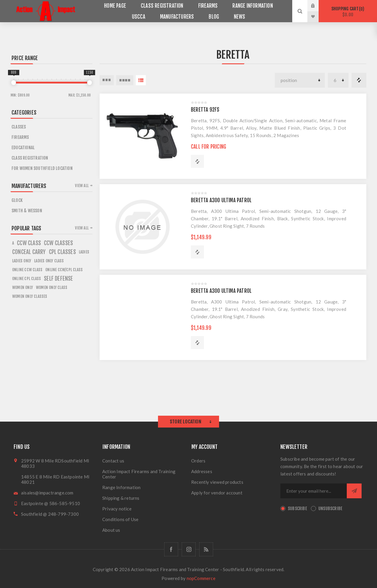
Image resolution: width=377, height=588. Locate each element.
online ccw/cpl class (64, 270)
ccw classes (58, 243)
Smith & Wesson (27, 211)
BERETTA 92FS (205, 110)
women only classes (30, 296)
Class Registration (30, 158)
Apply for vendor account (217, 493)
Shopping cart (348, 12)
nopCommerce (201, 578)
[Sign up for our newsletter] (314, 491)
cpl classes (62, 252)
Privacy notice (117, 509)
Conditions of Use (120, 519)
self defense (58, 279)
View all (82, 186)
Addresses (202, 471)
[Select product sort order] (300, 80)
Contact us (113, 461)
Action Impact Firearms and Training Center (139, 474)
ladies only (22, 261)
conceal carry (29, 252)
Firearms (20, 137)
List (141, 80)
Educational (23, 148)
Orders (198, 461)
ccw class (29, 243)
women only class (52, 287)
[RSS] (206, 549)
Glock (17, 200)
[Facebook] (171, 549)
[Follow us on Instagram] (189, 549)
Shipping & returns (121, 498)
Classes (19, 127)
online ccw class (27, 270)
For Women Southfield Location (42, 168)
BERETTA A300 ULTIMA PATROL (221, 200)
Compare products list (359, 80)
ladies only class (49, 261)
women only (23, 287)
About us (111, 530)
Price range (25, 58)
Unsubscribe (330, 509)
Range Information (121, 487)
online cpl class (27, 278)
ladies (84, 252)
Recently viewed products (217, 482)
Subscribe (297, 509)
